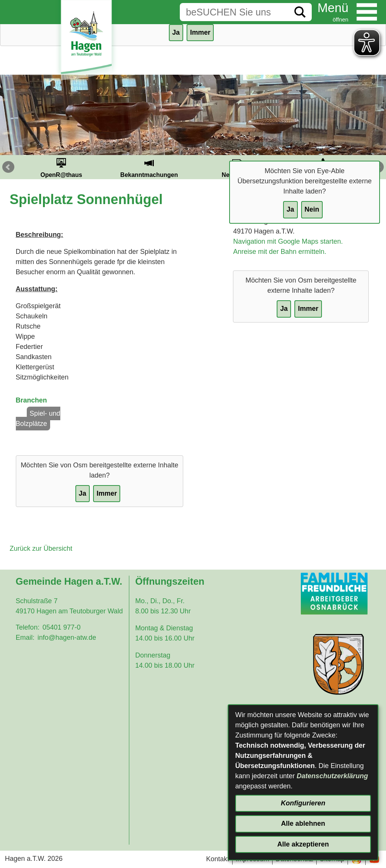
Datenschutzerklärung (332, 776)
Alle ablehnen (303, 823)
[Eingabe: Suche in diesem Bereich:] (234, 12)
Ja (290, 209)
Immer (200, 32)
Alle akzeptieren (303, 844)
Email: (25, 638)
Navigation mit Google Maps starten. (288, 241)
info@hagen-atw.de (67, 638)
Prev (8, 167)
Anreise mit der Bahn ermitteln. (280, 252)
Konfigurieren (303, 803)
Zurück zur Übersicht (41, 548)
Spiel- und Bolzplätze (38, 419)
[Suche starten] (300, 12)
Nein (312, 209)
